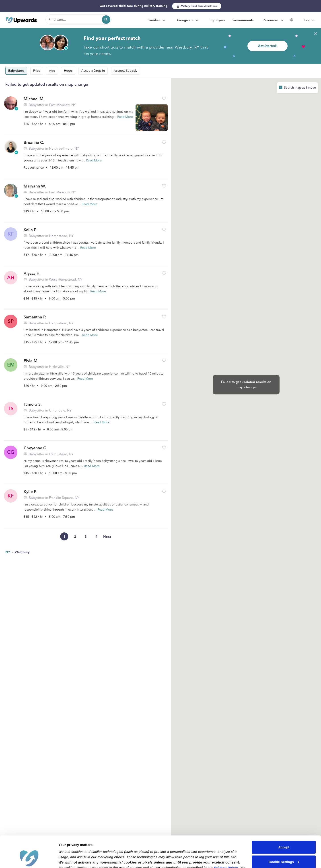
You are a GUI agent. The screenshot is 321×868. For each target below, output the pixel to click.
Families (157, 20)
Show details (69, 859)
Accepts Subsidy (126, 71)
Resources (274, 20)
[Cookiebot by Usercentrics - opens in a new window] (29, 859)
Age (52, 71)
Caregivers (188, 20)
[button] (164, 99)
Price (37, 71)
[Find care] (78, 20)
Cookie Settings (284, 836)
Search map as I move (299, 88)
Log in (309, 20)
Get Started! (267, 46)
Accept (284, 821)
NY (8, 552)
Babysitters (16, 71)
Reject (284, 850)
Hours (68, 71)
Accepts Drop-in (93, 71)
